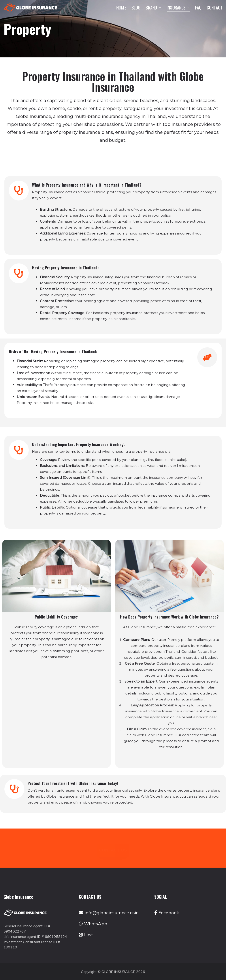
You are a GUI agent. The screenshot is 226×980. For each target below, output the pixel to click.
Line (86, 935)
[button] (159, 8)
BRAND (153, 8)
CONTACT (215, 8)
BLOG (136, 8)
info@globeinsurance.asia (109, 913)
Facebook (167, 913)
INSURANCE (178, 8)
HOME (121, 8)
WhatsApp (93, 924)
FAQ (198, 8)
